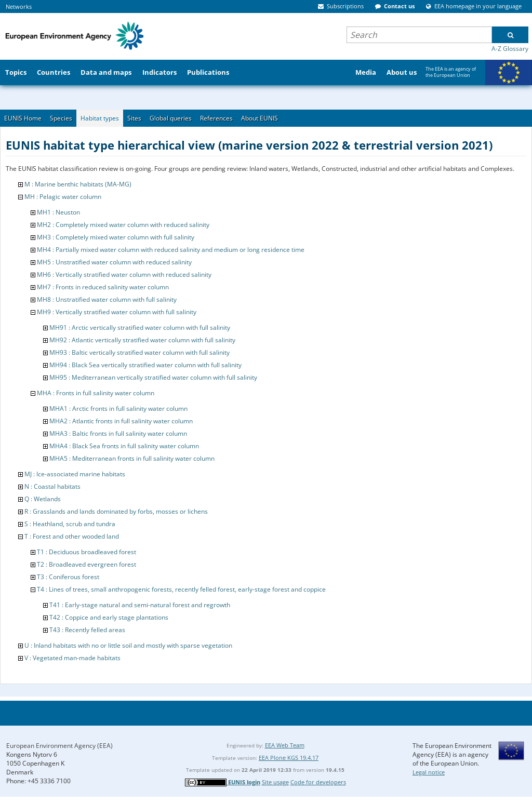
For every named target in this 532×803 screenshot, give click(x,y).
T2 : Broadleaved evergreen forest (87, 564)
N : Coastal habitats (52, 486)
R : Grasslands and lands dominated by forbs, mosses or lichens (116, 511)
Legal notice (429, 772)
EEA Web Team (285, 745)
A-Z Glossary (510, 49)
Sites (134, 118)
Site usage (275, 782)
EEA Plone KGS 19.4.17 (289, 758)
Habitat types (100, 118)
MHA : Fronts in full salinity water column (96, 393)
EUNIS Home (23, 118)
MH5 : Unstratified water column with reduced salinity (114, 262)
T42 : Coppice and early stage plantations (109, 617)
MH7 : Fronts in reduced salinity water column (103, 287)
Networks (19, 6)
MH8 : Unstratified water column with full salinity (107, 299)
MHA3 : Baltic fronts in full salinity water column (118, 433)
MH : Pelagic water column (63, 197)
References (216, 118)
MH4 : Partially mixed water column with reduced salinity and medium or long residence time (171, 250)
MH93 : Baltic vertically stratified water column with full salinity (139, 352)
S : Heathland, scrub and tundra (70, 524)
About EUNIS (260, 118)
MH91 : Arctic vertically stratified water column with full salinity (140, 327)
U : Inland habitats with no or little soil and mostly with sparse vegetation (128, 645)
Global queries (171, 118)
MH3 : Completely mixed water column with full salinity (116, 237)
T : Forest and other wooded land (72, 536)
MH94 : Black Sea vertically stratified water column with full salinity (145, 365)
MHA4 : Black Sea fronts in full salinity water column (124, 446)
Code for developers (318, 782)
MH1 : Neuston (58, 212)
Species (61, 118)
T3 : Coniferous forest (68, 577)
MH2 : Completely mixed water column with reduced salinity (123, 225)
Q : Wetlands (43, 499)
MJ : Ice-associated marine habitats (75, 474)
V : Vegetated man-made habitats (72, 658)
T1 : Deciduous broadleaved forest (87, 552)
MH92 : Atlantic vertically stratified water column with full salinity (142, 340)
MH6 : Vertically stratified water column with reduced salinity (124, 275)
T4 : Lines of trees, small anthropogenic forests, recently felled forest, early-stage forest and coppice (181, 589)
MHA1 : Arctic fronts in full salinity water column (118, 409)
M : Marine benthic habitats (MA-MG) (78, 184)
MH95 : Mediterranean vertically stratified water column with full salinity (153, 377)
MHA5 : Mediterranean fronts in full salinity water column (132, 458)
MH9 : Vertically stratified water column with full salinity (117, 312)
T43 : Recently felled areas (87, 630)
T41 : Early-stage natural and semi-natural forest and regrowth (140, 605)
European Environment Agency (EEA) (59, 746)
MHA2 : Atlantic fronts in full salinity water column (121, 421)
